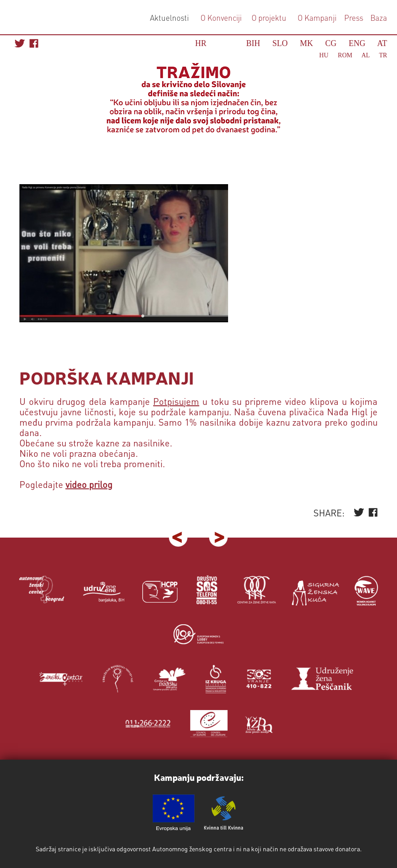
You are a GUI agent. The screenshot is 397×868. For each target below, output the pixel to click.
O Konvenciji (221, 18)
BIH (253, 43)
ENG (357, 43)
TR (383, 55)
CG (331, 43)
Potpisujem (176, 401)
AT (382, 43)
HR (201, 43)
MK (306, 43)
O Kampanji (317, 18)
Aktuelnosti (169, 18)
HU (324, 55)
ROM (345, 55)
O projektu (269, 18)
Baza (378, 18)
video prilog (89, 484)
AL (365, 55)
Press (353, 18)
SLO (280, 43)
